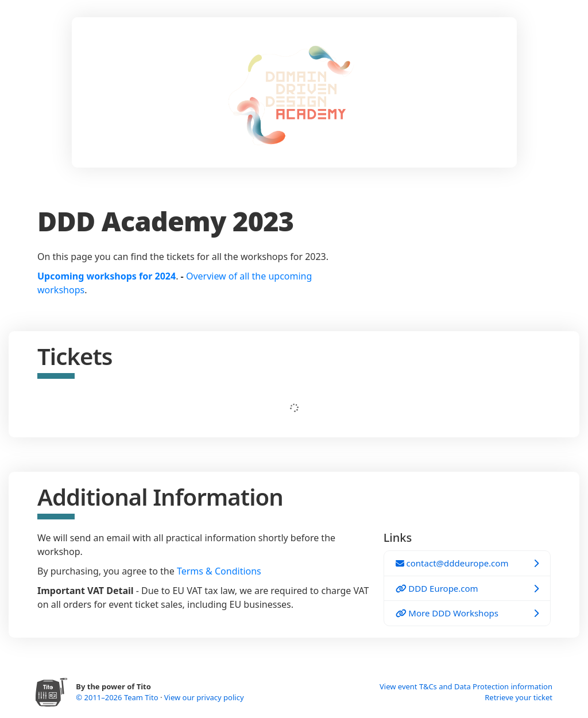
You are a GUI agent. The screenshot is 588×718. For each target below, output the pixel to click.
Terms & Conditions (219, 571)
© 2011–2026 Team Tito (118, 697)
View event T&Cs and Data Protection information (466, 686)
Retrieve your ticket (519, 697)
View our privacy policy (204, 697)
